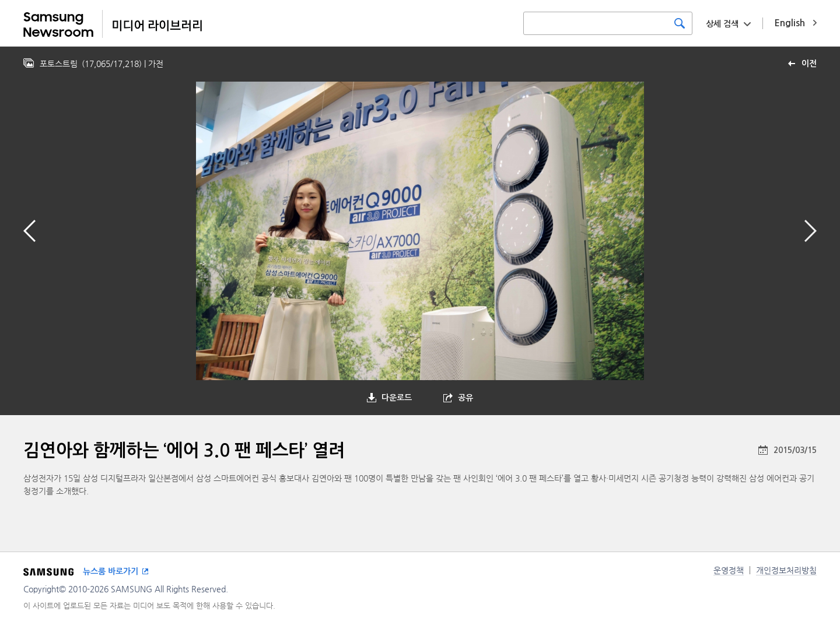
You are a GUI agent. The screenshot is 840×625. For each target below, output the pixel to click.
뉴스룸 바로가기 (111, 571)
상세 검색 (722, 24)
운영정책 (729, 570)
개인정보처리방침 (786, 570)
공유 (466, 398)
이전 (809, 64)
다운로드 (397, 398)
